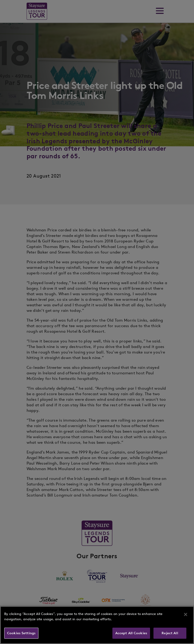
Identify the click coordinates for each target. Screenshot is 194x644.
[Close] (186, 614)
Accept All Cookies (131, 633)
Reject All (170, 633)
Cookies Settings (21, 633)
